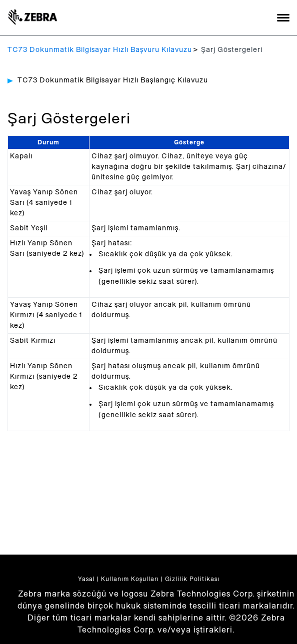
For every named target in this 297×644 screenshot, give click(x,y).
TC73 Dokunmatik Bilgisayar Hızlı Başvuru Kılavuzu (100, 50)
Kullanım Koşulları (130, 579)
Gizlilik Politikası (192, 579)
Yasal (86, 579)
